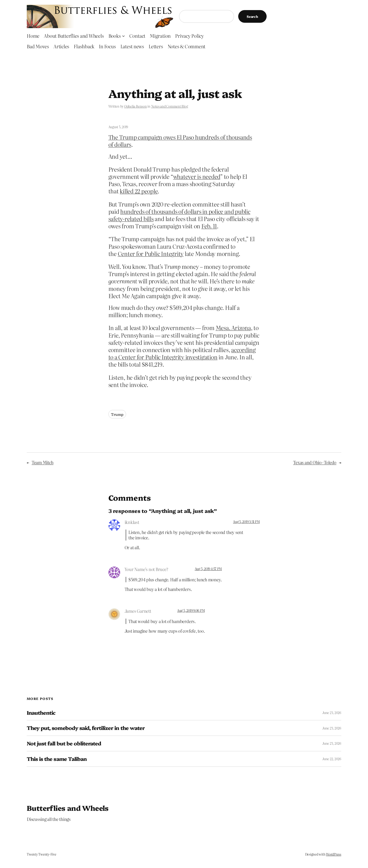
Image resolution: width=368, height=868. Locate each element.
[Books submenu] (123, 36)
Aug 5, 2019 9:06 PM (191, 610)
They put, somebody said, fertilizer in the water (86, 728)
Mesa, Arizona (233, 328)
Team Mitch (43, 462)
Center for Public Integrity (151, 254)
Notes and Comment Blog (170, 106)
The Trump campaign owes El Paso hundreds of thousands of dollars (180, 141)
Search (252, 16)
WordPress (334, 854)
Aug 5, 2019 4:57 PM (208, 569)
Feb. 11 (209, 226)
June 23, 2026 (332, 713)
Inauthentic (41, 713)
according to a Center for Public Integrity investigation (182, 353)
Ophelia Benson (136, 106)
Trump (117, 414)
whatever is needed (197, 176)
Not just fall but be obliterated (64, 743)
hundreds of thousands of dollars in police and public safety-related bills (179, 215)
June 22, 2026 (332, 759)
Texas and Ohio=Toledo (315, 462)
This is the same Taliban (57, 759)
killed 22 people (139, 191)
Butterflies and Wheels (68, 808)
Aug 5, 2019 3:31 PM (246, 522)
